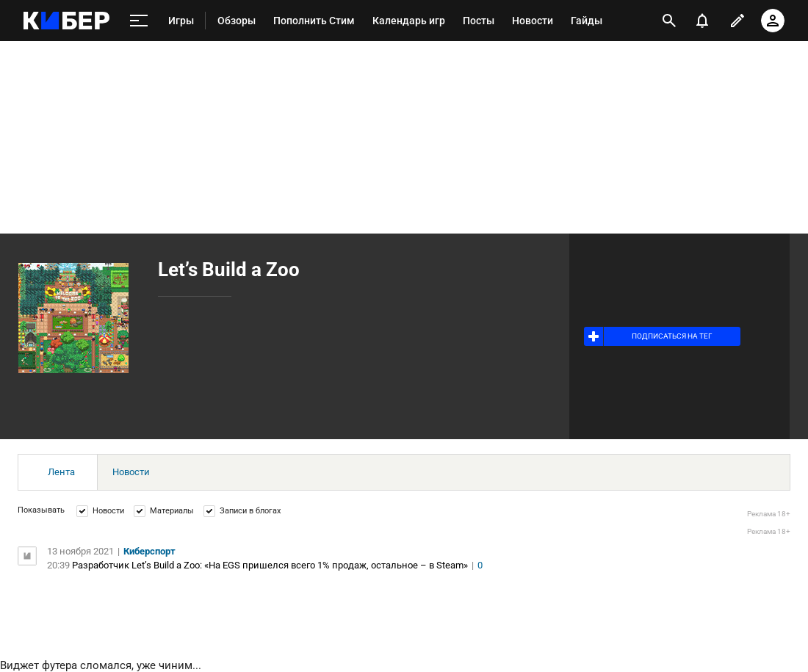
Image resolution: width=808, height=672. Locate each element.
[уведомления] (702, 21)
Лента (61, 472)
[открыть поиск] (669, 21)
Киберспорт (149, 551)
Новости (131, 472)
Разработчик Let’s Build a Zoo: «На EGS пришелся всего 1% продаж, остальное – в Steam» (270, 565)
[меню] (139, 21)
